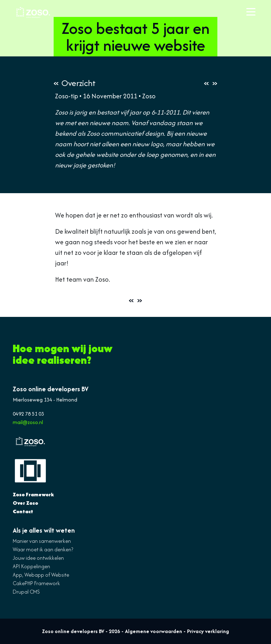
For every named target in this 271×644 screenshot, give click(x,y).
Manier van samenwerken (42, 541)
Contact (23, 511)
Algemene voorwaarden (153, 631)
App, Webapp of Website (41, 575)
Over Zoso (25, 503)
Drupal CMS (26, 592)
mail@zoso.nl (28, 422)
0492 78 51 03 (28, 414)
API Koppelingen (31, 566)
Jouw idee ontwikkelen (38, 558)
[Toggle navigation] (251, 12)
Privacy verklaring (208, 631)
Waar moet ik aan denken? (43, 549)
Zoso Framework (33, 494)
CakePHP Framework (36, 583)
